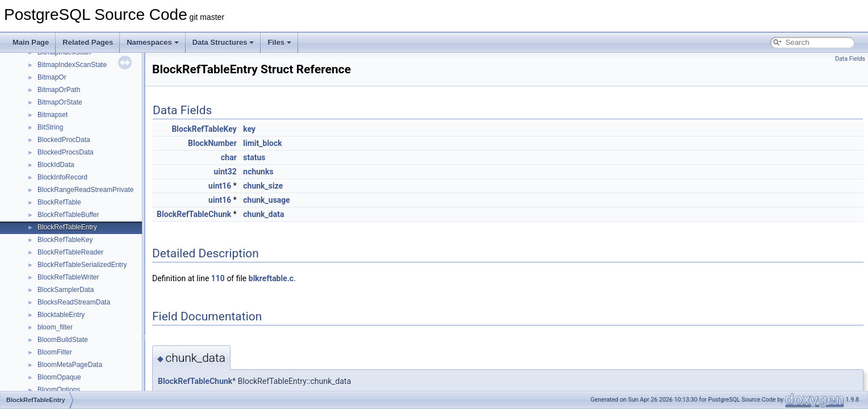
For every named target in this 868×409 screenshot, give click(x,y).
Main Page (31, 42)
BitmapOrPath (59, 90)
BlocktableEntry (61, 315)
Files (279, 42)
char (229, 157)
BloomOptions (59, 390)
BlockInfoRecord (62, 177)
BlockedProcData (64, 140)
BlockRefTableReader (70, 252)
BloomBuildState (63, 340)
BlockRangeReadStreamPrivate (85, 190)
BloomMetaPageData (70, 365)
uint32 (225, 172)
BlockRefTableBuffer (68, 215)
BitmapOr (52, 77)
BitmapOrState (60, 102)
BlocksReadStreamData (74, 302)
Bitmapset (53, 115)
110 (218, 278)
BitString (50, 127)
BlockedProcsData (66, 152)
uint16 (220, 186)
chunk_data (263, 214)
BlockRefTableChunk (194, 214)
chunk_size (263, 186)
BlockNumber (212, 143)
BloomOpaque (59, 377)
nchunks (258, 172)
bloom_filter (55, 327)
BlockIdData (56, 165)
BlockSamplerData (66, 290)
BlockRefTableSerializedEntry (82, 265)
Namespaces (153, 42)
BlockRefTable (59, 202)
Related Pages (88, 42)
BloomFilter (55, 352)
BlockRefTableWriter (68, 277)
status (254, 157)
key (249, 129)
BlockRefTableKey (65, 240)
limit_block (262, 143)
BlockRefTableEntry (67, 227)
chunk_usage (267, 200)
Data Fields (850, 59)
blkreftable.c (271, 278)
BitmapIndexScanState (72, 65)
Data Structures (223, 42)
